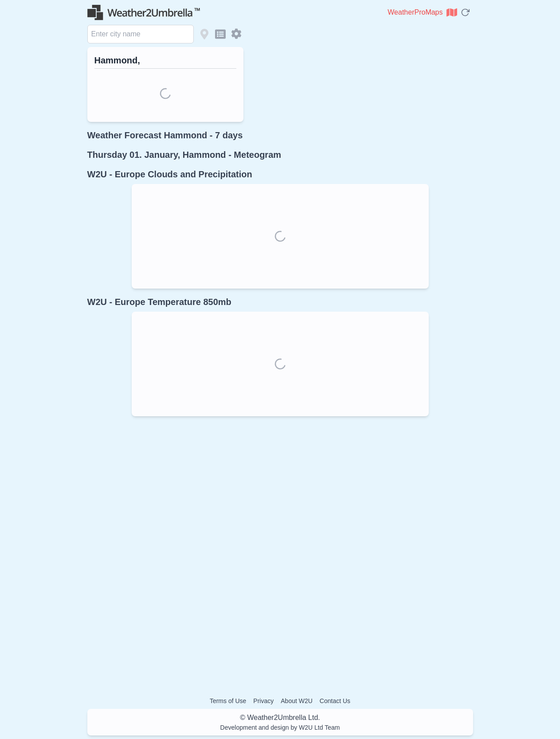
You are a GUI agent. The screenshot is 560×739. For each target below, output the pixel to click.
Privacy (263, 701)
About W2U (297, 701)
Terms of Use (228, 701)
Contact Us (335, 701)
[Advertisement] (280, 549)
